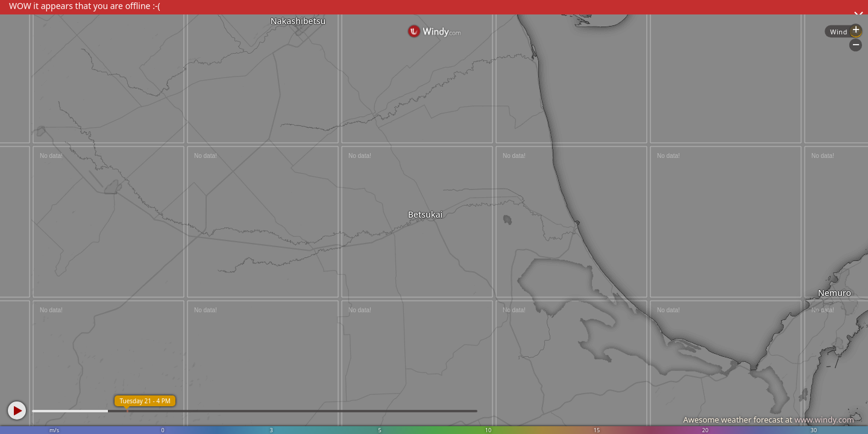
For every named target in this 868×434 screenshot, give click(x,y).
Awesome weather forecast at (769, 420)
